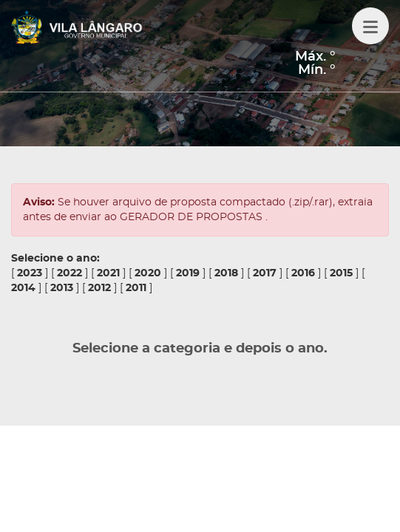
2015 (341, 273)
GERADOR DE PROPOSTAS (193, 217)
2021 (108, 273)
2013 (62, 288)
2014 (23, 288)
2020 (148, 273)
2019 (188, 273)
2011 (136, 288)
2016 (303, 273)
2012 (99, 288)
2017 (265, 273)
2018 (226, 273)
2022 (70, 273)
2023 (30, 273)
